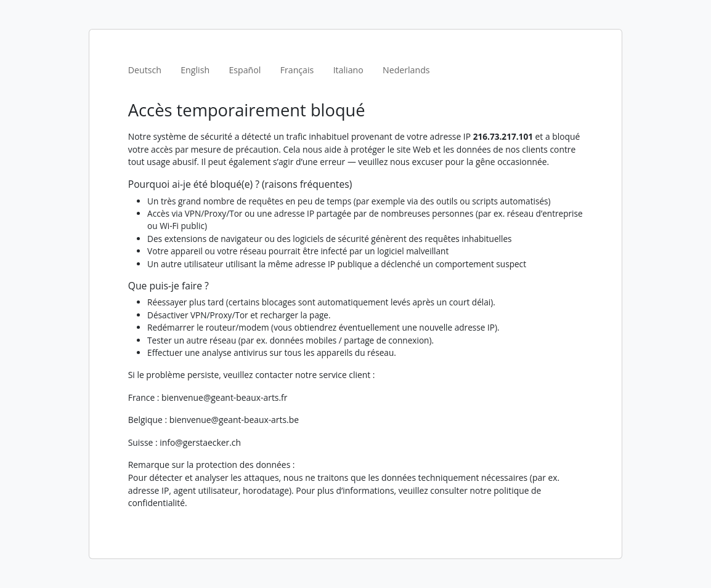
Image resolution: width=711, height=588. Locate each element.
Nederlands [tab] (406, 70)
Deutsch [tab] (145, 70)
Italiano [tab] (348, 70)
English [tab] (195, 70)
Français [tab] (297, 70)
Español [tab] (245, 70)
